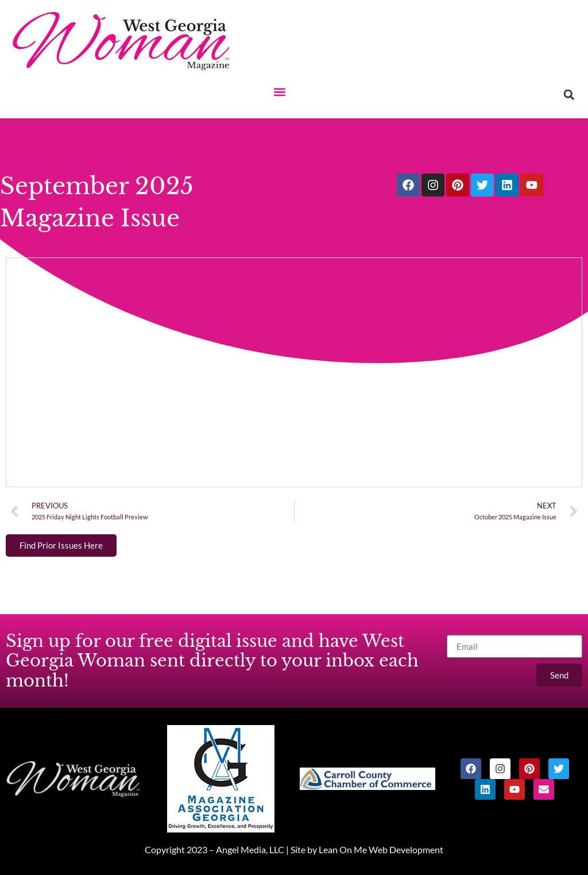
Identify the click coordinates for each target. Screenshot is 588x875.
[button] (279, 92)
